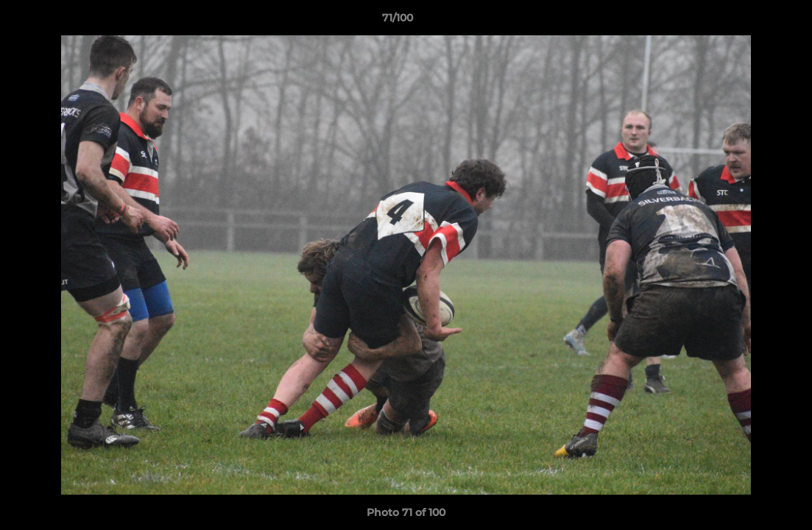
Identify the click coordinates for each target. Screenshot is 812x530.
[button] (750, 21)
